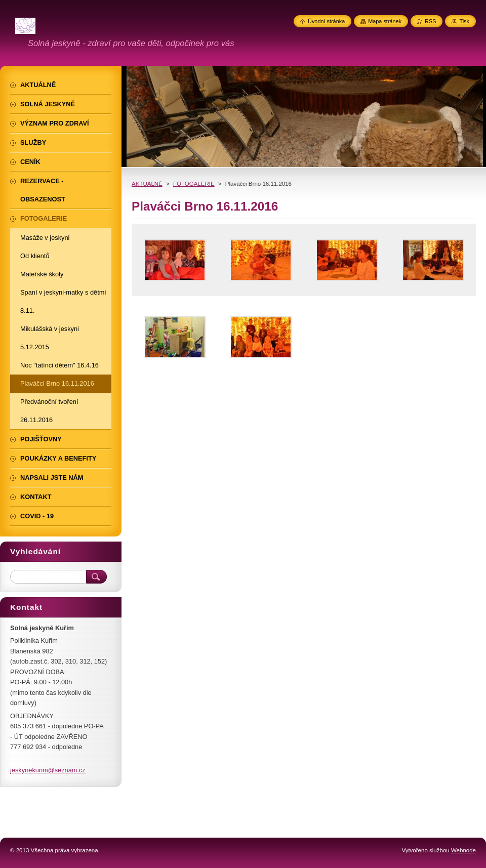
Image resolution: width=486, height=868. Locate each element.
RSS (430, 21)
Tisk (464, 21)
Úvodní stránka (326, 21)
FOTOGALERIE (194, 184)
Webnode (463, 850)
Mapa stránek (385, 21)
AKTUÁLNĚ (147, 184)
